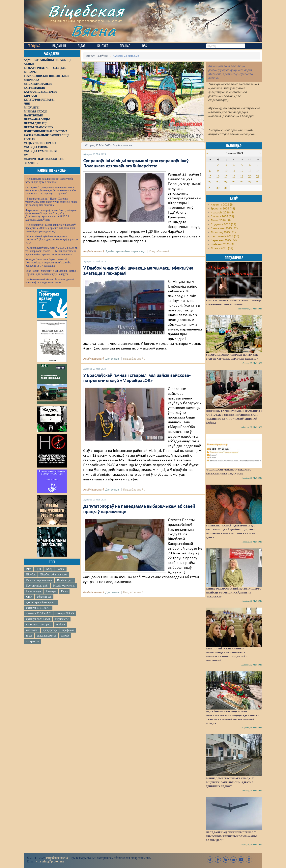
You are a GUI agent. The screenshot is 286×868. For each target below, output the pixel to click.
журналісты (62, 619)
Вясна (93, 31)
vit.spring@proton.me (50, 861)
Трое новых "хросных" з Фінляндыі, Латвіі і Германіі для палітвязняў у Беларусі (51, 272)
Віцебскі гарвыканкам (39, 580)
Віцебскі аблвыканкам (53, 575)
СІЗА (29, 597)
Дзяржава (112, 359)
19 (242, 176)
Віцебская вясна (57, 858)
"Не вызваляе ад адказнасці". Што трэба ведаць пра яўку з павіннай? (49, 180)
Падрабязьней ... (161, 252)
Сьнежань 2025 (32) (224, 229)
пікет (29, 636)
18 (234, 176)
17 (226, 176)
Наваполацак (34, 591)
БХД (49, 569)
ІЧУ (29, 569)
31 (226, 188)
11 (234, 171)
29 (210, 188)
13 (250, 171)
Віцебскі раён (65, 580)
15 (210, 176)
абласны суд (44, 597)
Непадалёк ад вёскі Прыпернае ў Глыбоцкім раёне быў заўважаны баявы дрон (231, 836)
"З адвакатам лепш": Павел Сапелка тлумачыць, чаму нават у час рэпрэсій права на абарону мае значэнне (51, 202)
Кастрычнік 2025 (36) (225, 236)
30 (218, 188)
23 (218, 182)
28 (258, 182)
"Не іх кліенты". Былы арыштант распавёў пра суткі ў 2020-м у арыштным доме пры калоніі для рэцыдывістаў (51, 228)
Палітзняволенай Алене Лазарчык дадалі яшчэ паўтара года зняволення (50, 281)
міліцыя (61, 625)
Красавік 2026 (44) (223, 213)
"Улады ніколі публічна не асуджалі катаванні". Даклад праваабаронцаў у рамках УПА (52, 240)
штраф (65, 636)
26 (242, 182)
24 (226, 182)
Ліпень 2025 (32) (222, 248)
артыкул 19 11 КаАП (38, 608)
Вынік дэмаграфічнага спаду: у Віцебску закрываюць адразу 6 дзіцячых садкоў (230, 782)
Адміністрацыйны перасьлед (125, 252)
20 (250, 176)
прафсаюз (68, 630)
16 (218, 176)
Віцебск (31, 575)
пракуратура (50, 630)
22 (210, 182)
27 (250, 182)
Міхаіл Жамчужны (64, 586)
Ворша (60, 569)
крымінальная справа (39, 625)
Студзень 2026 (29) (223, 225)
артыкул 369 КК (65, 613)
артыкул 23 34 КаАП (38, 613)
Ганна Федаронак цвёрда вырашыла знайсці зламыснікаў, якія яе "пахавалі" (233, 593)
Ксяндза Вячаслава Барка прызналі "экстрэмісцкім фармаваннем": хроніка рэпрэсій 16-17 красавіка (48, 263)
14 (258, 171)
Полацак (51, 591)
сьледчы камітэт (47, 636)
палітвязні (32, 630)
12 (242, 171)
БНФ (39, 569)
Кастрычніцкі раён (37, 586)
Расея (64, 591)
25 (234, 182)
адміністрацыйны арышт (41, 602)
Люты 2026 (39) (221, 221)
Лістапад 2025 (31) (223, 232)
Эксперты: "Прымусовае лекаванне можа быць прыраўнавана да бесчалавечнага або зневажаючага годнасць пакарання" (51, 190)
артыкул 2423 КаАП (38, 619)
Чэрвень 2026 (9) (222, 205)
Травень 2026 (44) (223, 209)
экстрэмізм (33, 641)
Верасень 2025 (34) (224, 240)
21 (258, 176)
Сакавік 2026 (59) (222, 217)
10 (226, 171)
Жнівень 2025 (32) (223, 244)
